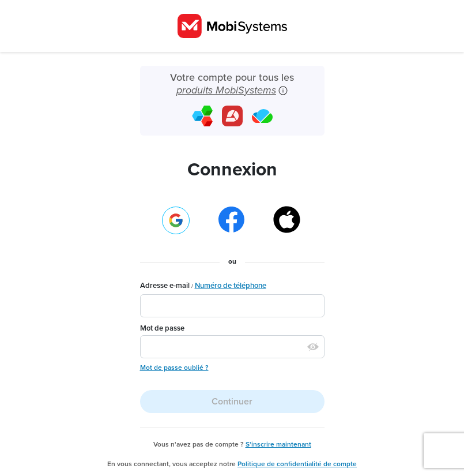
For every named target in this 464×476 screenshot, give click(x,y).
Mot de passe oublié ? (174, 368)
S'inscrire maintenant (278, 444)
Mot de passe (162, 328)
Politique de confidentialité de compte (297, 464)
